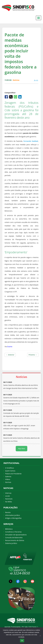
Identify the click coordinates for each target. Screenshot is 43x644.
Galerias (8, 476)
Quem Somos (10, 471)
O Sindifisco (10, 468)
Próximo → (33, 355)
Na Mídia (8, 502)
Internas (8, 493)
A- (37, 80)
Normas (8, 482)
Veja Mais (22, 448)
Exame (10, 347)
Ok (22, 641)
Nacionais (9, 499)
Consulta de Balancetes (14, 538)
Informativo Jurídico (13, 515)
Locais (7, 496)
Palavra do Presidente (13, 474)
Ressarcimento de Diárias (15, 540)
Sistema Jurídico (11, 543)
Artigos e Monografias (13, 518)
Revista (8, 512)
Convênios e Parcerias (13, 532)
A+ (35, 80)
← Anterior (10, 355)
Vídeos (8, 479)
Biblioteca (9, 529)
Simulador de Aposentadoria (16, 535)
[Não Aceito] (40, 636)
